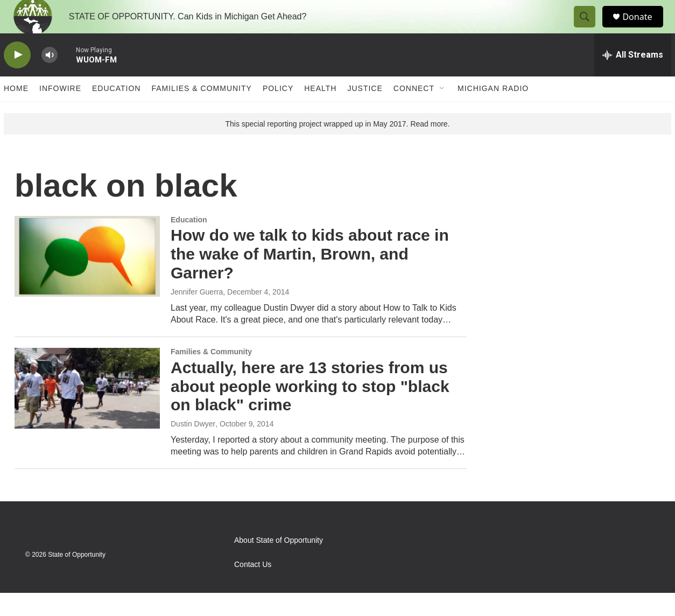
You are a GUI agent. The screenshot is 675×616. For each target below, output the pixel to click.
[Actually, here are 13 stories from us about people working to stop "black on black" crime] (87, 411)
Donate (644, 28)
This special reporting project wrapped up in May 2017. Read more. (337, 147)
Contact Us (253, 588)
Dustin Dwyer (193, 447)
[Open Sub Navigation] (442, 112)
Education (116, 112)
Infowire (60, 112)
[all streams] (633, 78)
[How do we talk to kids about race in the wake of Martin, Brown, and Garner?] (87, 279)
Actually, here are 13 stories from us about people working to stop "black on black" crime (310, 409)
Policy (278, 112)
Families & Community (201, 112)
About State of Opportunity (279, 563)
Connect (414, 112)
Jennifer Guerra (197, 315)
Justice (365, 112)
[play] (17, 78)
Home (16, 112)
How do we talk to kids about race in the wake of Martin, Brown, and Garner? (310, 278)
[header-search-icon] (589, 29)
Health (320, 112)
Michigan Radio (493, 112)
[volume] (50, 78)
